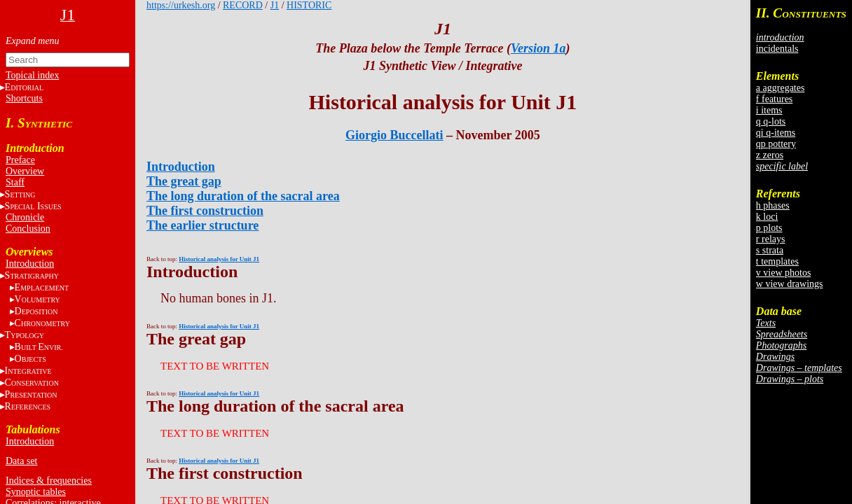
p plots (769, 228)
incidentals (777, 49)
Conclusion (28, 229)
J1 (275, 5)
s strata (770, 250)
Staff (15, 182)
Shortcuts (24, 98)
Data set (21, 461)
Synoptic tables (36, 492)
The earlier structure (202, 225)
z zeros (770, 155)
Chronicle (25, 217)
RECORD (243, 5)
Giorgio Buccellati (394, 135)
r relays (771, 239)
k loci (767, 217)
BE (39, 347)
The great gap (184, 181)
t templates (777, 261)
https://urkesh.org (181, 5)
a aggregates (781, 88)
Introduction (30, 264)
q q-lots (771, 121)
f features (774, 99)
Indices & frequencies (49, 481)
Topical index (32, 75)
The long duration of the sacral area (243, 196)
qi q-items (776, 133)
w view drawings (790, 284)
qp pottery (776, 144)
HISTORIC (309, 5)
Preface (20, 160)
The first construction (205, 211)
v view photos (784, 273)
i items (769, 110)
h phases (773, 205)
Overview (25, 171)
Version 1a (538, 48)
